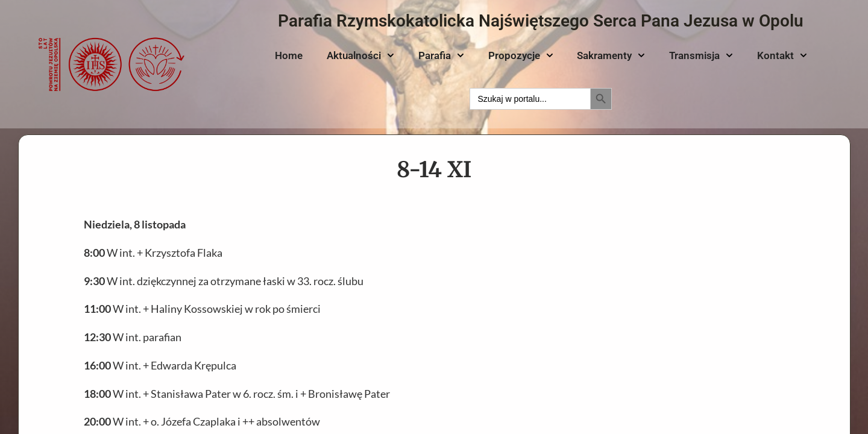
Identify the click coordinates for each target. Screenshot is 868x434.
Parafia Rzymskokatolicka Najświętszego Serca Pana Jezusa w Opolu (541, 21)
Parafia (441, 55)
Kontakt (782, 55)
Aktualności (360, 55)
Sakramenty (611, 55)
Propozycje (521, 55)
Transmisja (701, 55)
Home (289, 55)
